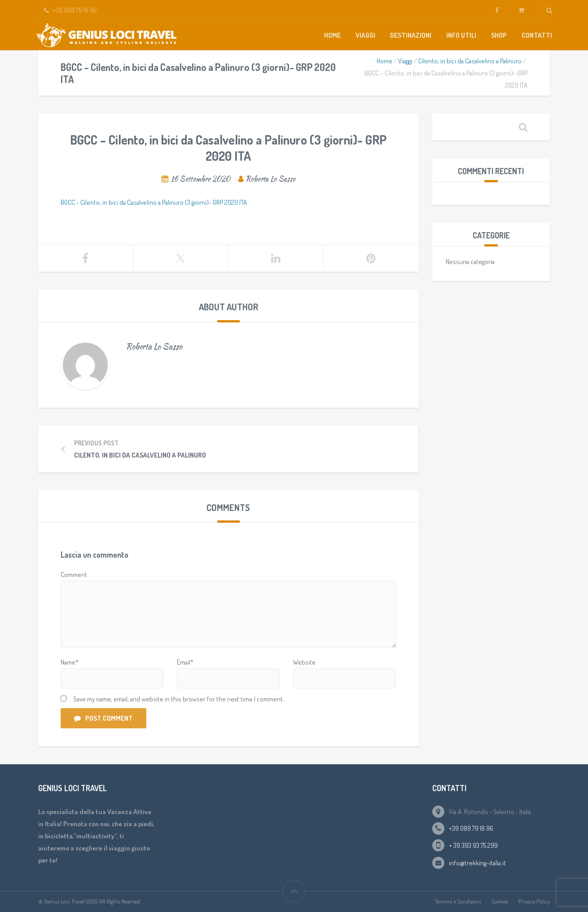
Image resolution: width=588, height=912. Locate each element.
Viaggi (365, 35)
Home (332, 35)
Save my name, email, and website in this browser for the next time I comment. (179, 699)
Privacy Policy (534, 901)
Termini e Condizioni (458, 901)
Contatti (537, 35)
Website (304, 662)
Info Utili (461, 35)
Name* (70, 662)
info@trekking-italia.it (477, 863)
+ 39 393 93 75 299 (473, 845)
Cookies (500, 901)
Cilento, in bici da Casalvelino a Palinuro (470, 61)
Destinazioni (411, 35)
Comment (74, 575)
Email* (185, 662)
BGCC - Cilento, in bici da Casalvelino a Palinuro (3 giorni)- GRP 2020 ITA (154, 202)
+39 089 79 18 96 (471, 828)
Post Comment (103, 718)
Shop (499, 35)
